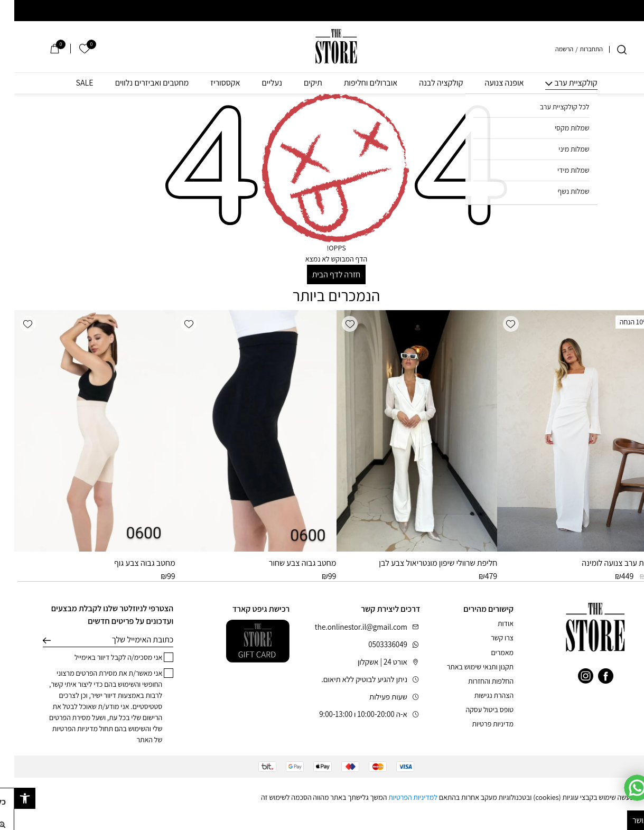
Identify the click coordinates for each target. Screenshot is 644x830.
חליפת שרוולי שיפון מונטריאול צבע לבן (424, 563)
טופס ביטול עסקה (475, 710)
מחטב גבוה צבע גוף (130, 563)
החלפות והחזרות (477, 681)
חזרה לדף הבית (322, 274)
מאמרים (488, 652)
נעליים (258, 83)
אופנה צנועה (490, 83)
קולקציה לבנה (427, 83)
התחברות (577, 49)
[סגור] (637, 785)
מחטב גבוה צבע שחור (288, 563)
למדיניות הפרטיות (399, 797)
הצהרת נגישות (480, 695)
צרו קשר (488, 638)
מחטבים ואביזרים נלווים (138, 83)
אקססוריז (211, 83)
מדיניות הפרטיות (61, 729)
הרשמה (550, 49)
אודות (491, 623)
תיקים (299, 83)
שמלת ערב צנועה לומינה (606, 563)
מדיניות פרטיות (479, 724)
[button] (497, 324)
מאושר (628, 820)
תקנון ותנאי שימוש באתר (466, 667)
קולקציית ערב (561, 83)
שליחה (32, 640)
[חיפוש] (608, 50)
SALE (70, 83)
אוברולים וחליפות (357, 83)
